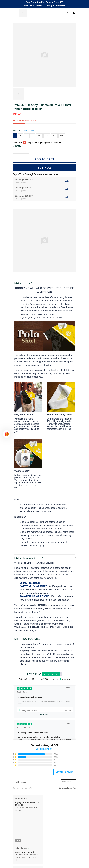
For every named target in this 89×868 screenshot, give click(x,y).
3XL (47, 136)
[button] (7, 434)
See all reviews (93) (44, 749)
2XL (39, 136)
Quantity (17, 146)
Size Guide (29, 131)
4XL (54, 136)
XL (32, 136)
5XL (62, 136)
